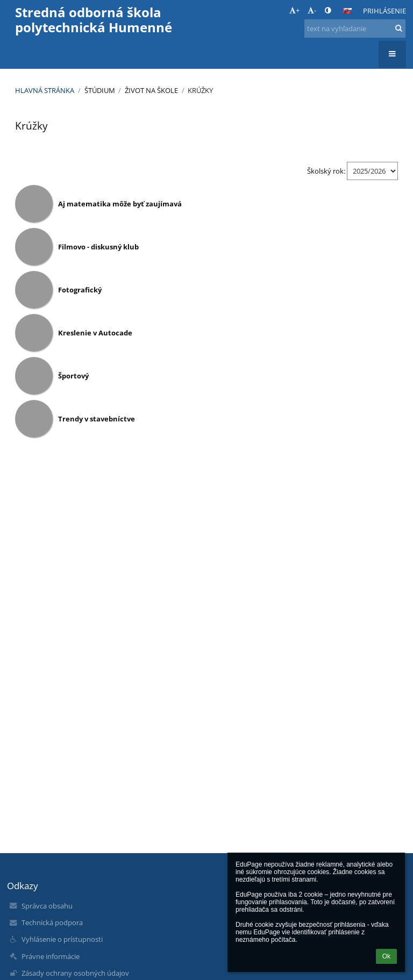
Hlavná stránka (45, 90)
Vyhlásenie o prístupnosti (62, 939)
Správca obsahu (47, 906)
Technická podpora (52, 922)
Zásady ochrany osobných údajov (75, 973)
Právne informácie (51, 956)
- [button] (312, 10)
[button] (347, 11)
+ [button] (294, 10)
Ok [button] (386, 956)
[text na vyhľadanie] (355, 28)
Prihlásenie (384, 11)
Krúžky (200, 90)
